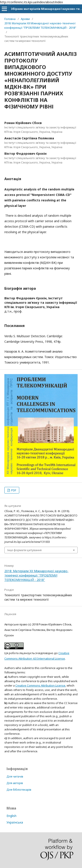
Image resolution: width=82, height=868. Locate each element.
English (11, 816)
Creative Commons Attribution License (40, 685)
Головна (10, 19)
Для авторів (15, 783)
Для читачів (15, 776)
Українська (15, 822)
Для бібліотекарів (19, 790)
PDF (13, 490)
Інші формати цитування (24, 550)
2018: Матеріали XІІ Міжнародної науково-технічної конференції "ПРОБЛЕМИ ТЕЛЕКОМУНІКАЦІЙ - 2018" (40, 25)
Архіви (25, 19)
